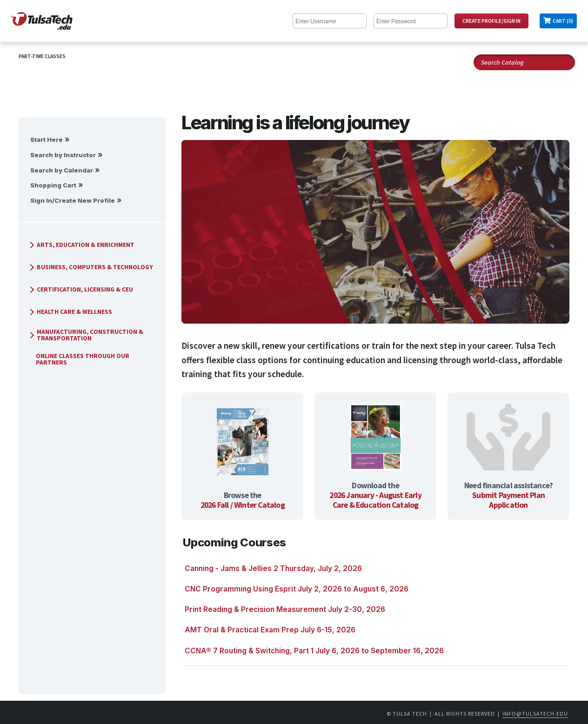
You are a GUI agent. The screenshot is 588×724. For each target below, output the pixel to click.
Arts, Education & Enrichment (81, 245)
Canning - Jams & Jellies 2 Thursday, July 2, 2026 (273, 568)
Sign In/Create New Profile (73, 201)
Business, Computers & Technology (90, 267)
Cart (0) (563, 21)
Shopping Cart (53, 185)
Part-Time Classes (42, 56)
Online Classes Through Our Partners (79, 359)
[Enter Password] (411, 21)
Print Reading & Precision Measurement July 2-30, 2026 (285, 609)
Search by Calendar (62, 170)
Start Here (47, 140)
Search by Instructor (63, 155)
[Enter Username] (330, 21)
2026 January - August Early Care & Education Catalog (375, 500)
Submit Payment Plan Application (508, 500)
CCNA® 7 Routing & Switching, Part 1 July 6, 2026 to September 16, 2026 (314, 651)
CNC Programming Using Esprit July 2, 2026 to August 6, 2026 (297, 589)
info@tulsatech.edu (535, 714)
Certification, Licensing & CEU (80, 289)
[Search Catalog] (524, 62)
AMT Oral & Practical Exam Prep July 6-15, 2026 (270, 630)
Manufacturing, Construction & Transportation (85, 335)
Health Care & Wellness (70, 312)
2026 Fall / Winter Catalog (243, 505)
